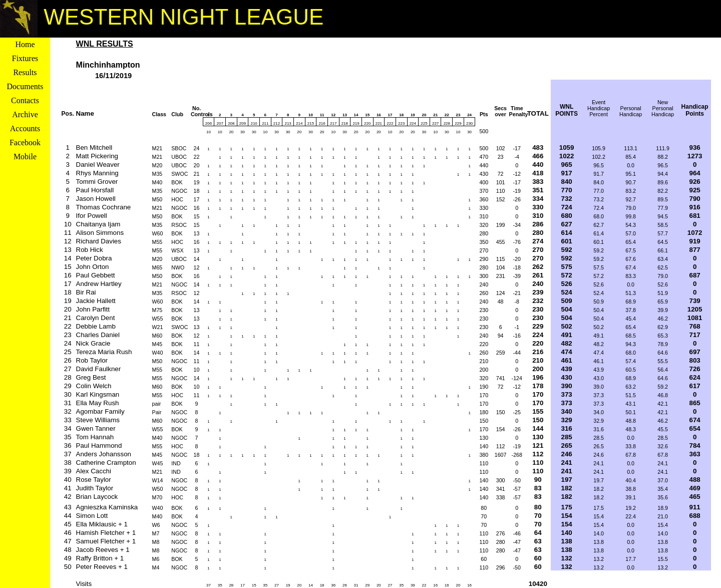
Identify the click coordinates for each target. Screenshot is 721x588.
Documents (25, 86)
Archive (25, 114)
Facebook (25, 142)
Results (25, 72)
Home (25, 44)
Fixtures (25, 58)
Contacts (25, 100)
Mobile (25, 157)
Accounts (25, 128)
